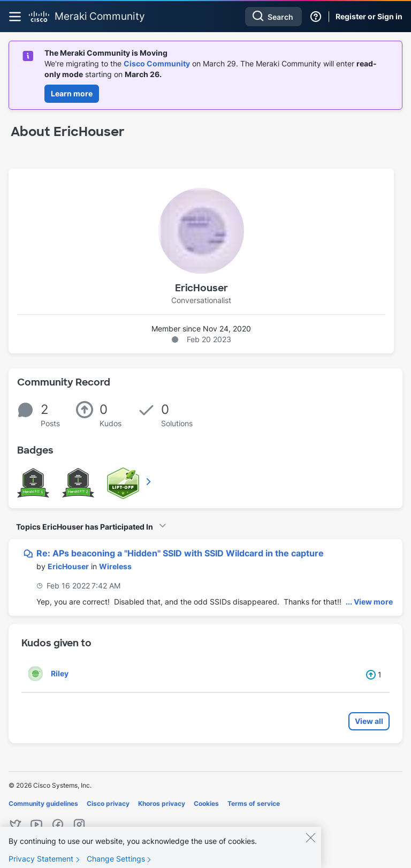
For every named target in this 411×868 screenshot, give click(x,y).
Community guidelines (43, 803)
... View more (369, 602)
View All (149, 481)
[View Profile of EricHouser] (68, 566)
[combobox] (273, 17)
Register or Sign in (369, 16)
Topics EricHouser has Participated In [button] (85, 527)
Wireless (115, 566)
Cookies (206, 803)
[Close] (310, 844)
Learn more (72, 93)
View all (369, 721)
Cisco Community (157, 63)
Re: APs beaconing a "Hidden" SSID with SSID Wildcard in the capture (180, 553)
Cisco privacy (108, 803)
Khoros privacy (162, 803)
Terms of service (254, 803)
